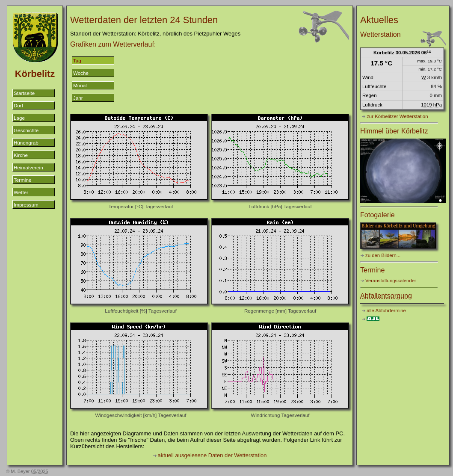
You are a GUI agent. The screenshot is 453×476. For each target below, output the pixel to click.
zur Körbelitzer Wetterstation (397, 116)
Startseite (24, 93)
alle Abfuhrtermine (386, 310)
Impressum (26, 205)
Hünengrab (26, 143)
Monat (80, 85)
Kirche (21, 155)
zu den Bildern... (383, 255)
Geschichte (26, 130)
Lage (19, 118)
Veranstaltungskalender (391, 281)
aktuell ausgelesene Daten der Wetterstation (212, 455)
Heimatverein (28, 167)
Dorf (18, 105)
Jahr (78, 98)
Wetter (21, 192)
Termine (22, 180)
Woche (81, 73)
